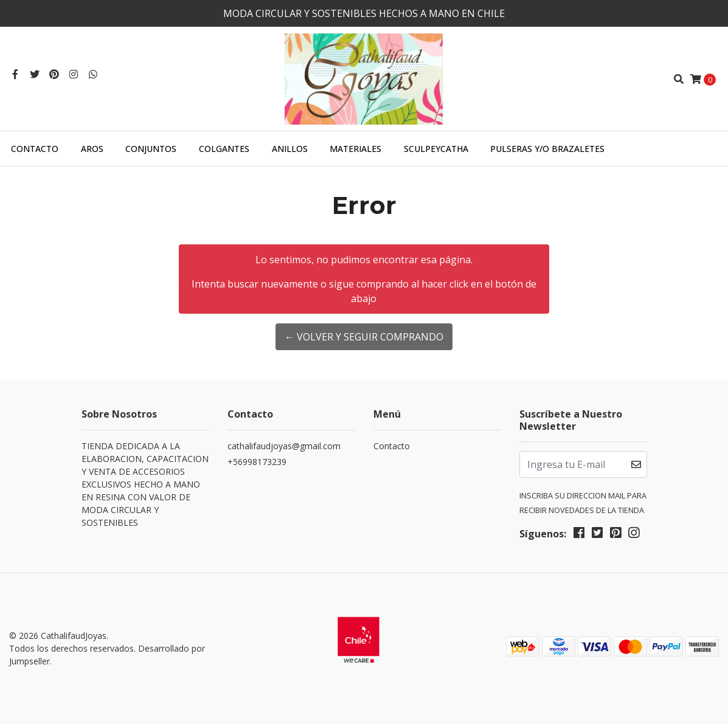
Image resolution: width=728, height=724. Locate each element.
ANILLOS (290, 149)
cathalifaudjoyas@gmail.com (284, 446)
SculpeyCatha (436, 149)
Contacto (35, 149)
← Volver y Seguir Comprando (364, 337)
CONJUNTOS (151, 149)
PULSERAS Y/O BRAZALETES (547, 149)
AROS (92, 149)
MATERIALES (355, 149)
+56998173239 (257, 462)
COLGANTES (224, 149)
